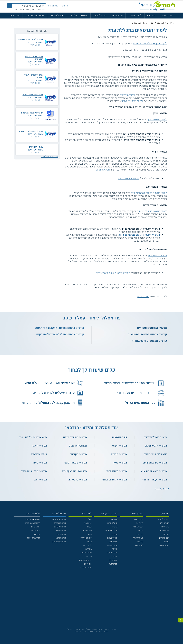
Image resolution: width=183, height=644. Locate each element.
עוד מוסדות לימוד (50, 157)
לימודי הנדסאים (128, 95)
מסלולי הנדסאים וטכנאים (152, 328)
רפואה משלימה (85, 560)
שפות (89, 527)
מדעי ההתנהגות (111, 531)
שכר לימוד (165, 527)
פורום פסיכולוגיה (59, 542)
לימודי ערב (139, 545)
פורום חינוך (61, 534)
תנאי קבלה (165, 523)
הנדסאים (139, 534)
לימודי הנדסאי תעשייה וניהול (153, 211)
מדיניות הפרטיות (34, 538)
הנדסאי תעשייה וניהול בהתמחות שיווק (139, 235)
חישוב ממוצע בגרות (32, 523)
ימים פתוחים (164, 538)
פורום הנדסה (61, 538)
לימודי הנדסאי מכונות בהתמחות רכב (149, 193)
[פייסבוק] (89, 597)
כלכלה (115, 527)
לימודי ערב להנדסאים (129, 178)
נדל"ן (90, 519)
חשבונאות (113, 542)
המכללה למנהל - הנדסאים (32, 113)
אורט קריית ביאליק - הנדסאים (34, 58)
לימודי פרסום (86, 553)
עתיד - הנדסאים (36, 147)
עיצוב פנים (113, 560)
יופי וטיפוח (87, 531)
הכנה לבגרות (100, 16)
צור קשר (37, 534)
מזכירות (89, 549)
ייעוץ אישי (15, 16)
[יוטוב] (95, 598)
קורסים (140, 542)
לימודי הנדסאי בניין (157, 119)
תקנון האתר (35, 527)
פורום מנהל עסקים (58, 519)
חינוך (90, 534)
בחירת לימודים (58, 16)
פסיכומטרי (117, 16)
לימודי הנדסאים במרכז (132, 101)
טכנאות (89, 556)
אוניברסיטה (164, 531)
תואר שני (152, 16)
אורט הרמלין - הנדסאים (33, 94)
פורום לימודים (163, 545)
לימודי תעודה (135, 16)
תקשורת (114, 534)
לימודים (171, 23)
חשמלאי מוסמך (102, 170)
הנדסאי (85, 16)
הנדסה (115, 549)
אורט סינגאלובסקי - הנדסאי (31, 131)
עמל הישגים (143, 296)
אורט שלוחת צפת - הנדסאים (31, 39)
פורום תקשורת (60, 527)
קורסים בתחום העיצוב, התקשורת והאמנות (60, 328)
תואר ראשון (167, 16)
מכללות (166, 534)
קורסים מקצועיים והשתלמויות (149, 341)
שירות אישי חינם (36, 42)
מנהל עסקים (112, 523)
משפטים (114, 519)
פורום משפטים (60, 523)
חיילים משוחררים (35, 16)
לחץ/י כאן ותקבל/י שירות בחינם (150, 43)
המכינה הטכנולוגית (157, 256)
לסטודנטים (36, 531)
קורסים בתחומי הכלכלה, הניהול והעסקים (60, 334)
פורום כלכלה (61, 531)
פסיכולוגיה (113, 564)
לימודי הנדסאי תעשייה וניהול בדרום (113, 273)
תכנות (89, 542)
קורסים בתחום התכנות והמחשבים (147, 334)
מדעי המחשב (112, 545)
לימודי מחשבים (86, 567)
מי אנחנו (65, 6)
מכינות (141, 531)
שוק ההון (88, 523)
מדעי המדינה (112, 553)
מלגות (74, 16)
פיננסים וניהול (86, 538)
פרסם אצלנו (53, 6)
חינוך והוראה (112, 538)
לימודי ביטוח (87, 545)
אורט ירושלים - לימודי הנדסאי (33, 76)
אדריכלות (114, 556)
